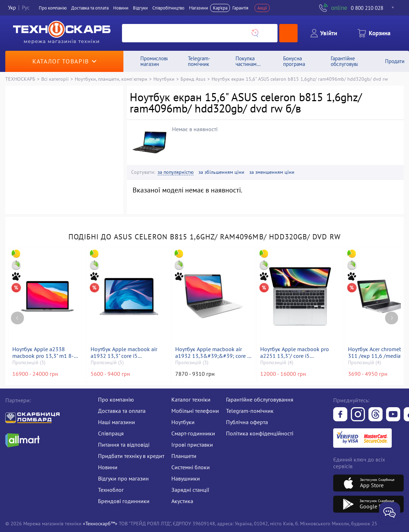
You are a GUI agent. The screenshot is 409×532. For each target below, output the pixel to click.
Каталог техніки (191, 399)
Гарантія (240, 8)
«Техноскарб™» (100, 523)
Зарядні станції (190, 490)
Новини (121, 8)
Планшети (184, 456)
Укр (12, 8)
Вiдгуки (140, 8)
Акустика (182, 501)
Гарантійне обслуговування (260, 399)
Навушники (186, 478)
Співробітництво (168, 8)
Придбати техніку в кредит (131, 456)
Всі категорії (55, 79)
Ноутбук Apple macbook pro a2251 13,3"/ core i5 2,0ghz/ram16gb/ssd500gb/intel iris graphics (300, 353)
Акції (262, 8)
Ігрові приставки (192, 445)
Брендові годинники (124, 501)
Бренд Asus (193, 79)
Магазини (199, 8)
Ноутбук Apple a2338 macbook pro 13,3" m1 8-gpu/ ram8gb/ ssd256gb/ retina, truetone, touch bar (43, 353)
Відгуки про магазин (123, 478)
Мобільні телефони (195, 411)
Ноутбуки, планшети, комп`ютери (111, 79)
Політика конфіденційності (260, 433)
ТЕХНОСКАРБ (20, 79)
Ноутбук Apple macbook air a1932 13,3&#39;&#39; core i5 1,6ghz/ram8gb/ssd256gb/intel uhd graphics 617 (213, 353)
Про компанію (116, 399)
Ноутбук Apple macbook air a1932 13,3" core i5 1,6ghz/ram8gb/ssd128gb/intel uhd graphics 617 (129, 353)
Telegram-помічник (250, 411)
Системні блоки (191, 467)
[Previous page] (17, 318)
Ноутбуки (164, 79)
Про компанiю (53, 8)
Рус (26, 8)
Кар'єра (220, 8)
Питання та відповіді (124, 445)
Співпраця (111, 433)
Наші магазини (117, 422)
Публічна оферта (247, 422)
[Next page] (392, 318)
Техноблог (111, 490)
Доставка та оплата (90, 8)
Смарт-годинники (193, 433)
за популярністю (176, 172)
